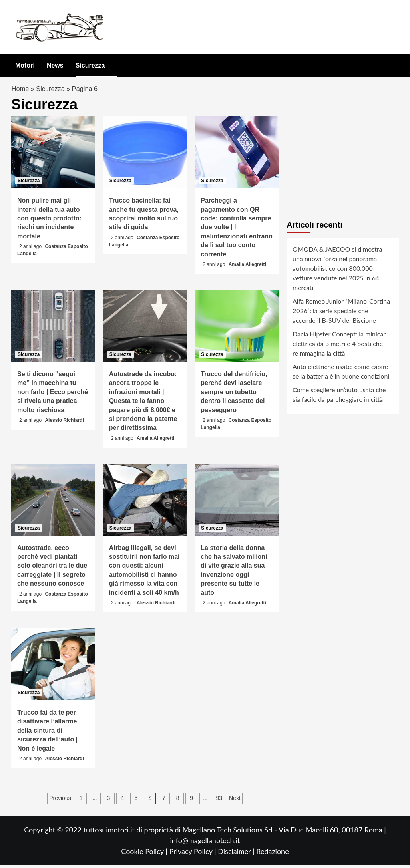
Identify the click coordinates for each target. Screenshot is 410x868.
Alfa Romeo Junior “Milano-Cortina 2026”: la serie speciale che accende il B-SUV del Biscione (341, 314)
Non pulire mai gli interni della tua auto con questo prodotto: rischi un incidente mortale (49, 222)
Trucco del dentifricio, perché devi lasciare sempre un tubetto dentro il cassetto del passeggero (234, 395)
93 (219, 801)
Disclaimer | (237, 854)
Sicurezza (90, 65)
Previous (60, 801)
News (55, 65)
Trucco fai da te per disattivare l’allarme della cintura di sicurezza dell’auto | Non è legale (47, 734)
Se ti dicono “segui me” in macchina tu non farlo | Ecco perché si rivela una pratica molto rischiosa (53, 395)
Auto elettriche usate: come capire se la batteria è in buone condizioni (341, 374)
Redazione (272, 854)
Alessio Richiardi (64, 423)
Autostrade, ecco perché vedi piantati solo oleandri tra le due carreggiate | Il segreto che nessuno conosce (52, 569)
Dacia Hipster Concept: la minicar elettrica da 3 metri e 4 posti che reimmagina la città (339, 347)
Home (21, 90)
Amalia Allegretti (247, 268)
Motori (25, 65)
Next (235, 801)
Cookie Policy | (145, 854)
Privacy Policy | (193, 854)
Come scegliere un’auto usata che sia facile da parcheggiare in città (339, 398)
